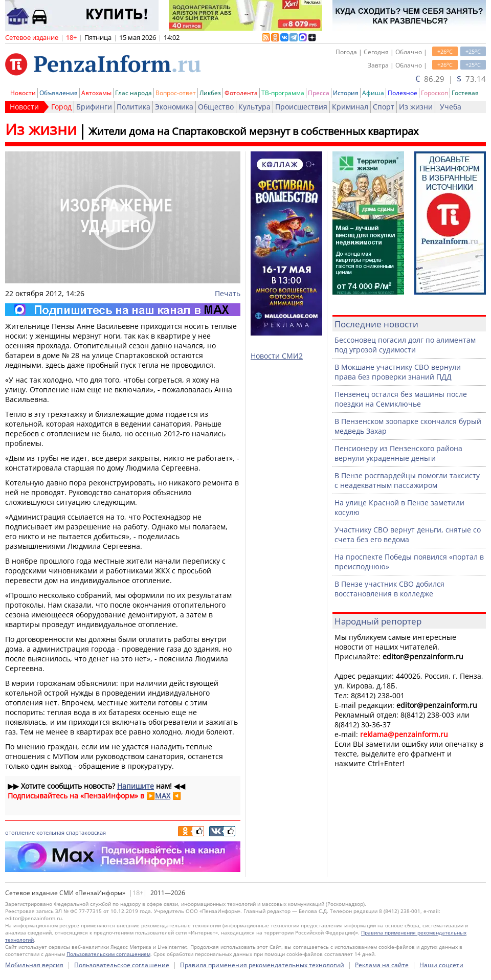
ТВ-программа (283, 93)
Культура (254, 107)
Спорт (384, 107)
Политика (133, 107)
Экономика (174, 107)
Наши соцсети (441, 965)
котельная (50, 832)
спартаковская (86, 832)
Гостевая (465, 93)
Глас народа (133, 93)
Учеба (451, 107)
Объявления (59, 93)
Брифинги (94, 107)
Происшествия (301, 107)
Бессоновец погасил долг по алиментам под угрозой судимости (405, 345)
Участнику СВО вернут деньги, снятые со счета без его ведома (408, 534)
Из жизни (416, 107)
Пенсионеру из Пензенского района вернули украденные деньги (398, 453)
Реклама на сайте (382, 965)
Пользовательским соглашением (108, 954)
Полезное (403, 93)
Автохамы (96, 93)
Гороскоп (434, 93)
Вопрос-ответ (176, 93)
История (346, 93)
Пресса (319, 93)
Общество (216, 107)
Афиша (373, 93)
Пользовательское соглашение (122, 965)
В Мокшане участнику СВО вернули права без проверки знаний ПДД (398, 372)
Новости (23, 93)
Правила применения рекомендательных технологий (262, 965)
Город (61, 107)
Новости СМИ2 (277, 356)
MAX (163, 796)
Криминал (350, 107)
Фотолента (241, 93)
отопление (20, 832)
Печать (228, 293)
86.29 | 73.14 (451, 79)
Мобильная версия (34, 965)
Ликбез (210, 93)
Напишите (136, 786)
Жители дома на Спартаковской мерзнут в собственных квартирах (253, 131)
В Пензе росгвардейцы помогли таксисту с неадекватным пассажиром (407, 480)
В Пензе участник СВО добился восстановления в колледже (389, 589)
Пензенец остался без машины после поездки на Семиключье (401, 399)
